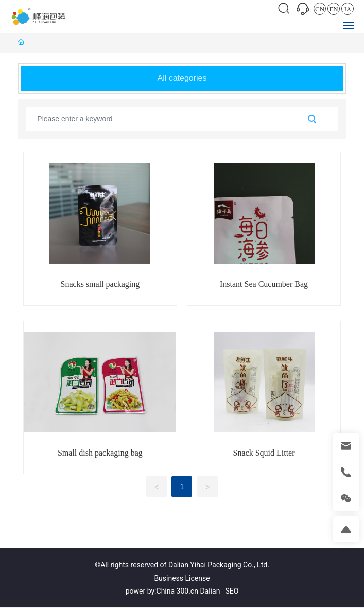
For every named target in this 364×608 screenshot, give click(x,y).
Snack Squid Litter (264, 453)
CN (320, 9)
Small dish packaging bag (100, 453)
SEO (232, 591)
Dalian (210, 591)
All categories (182, 78)
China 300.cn (177, 591)
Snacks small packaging (100, 284)
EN (333, 9)
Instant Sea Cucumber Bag (264, 284)
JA (348, 9)
